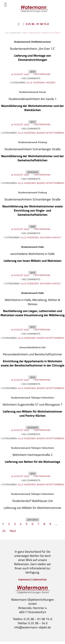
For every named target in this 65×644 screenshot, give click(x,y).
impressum (25, 579)
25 (4, 531)
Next (13, 531)
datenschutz (40, 579)
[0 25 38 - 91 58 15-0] (35, 24)
